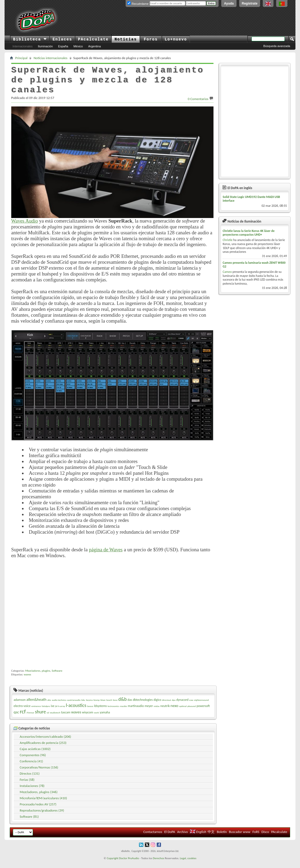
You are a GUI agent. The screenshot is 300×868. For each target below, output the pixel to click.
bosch (109, 706)
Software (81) (29, 823)
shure (40, 718)
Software (57, 677)
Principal (21, 58)
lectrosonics (114, 712)
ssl (48, 719)
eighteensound (201, 706)
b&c (83, 706)
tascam (66, 719)
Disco (265, 838)
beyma (89, 706)
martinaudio (136, 712)
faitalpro (46, 712)
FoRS (256, 838)
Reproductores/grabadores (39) (42, 817)
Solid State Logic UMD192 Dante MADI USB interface (251, 199)
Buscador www (240, 838)
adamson (20, 706)
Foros (151, 39)
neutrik (165, 712)
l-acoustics (76, 712)
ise (52, 712)
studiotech (55, 719)
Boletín (222, 838)
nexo (175, 712)
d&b (123, 706)
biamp (97, 706)
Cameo (227, 272)
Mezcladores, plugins (38, 677)
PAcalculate (93, 39)
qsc (16, 718)
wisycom (88, 719)
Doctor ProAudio (129, 865)
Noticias (125, 39)
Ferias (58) (27, 786)
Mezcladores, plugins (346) (39, 798)
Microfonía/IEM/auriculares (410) (44, 804)
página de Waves (106, 550)
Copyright (113, 865)
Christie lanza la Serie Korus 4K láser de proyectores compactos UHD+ (249, 233)
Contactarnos (153, 838)
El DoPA (170, 838)
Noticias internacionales (50, 58)
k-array (62, 712)
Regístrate (250, 3)
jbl (56, 712)
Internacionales (23, 46)
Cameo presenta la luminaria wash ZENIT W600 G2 (254, 265)
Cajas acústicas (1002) (35, 755)
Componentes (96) (33, 761)
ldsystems (100, 712)
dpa (174, 706)
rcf (23, 718)
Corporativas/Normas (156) (39, 774)
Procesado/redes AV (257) (38, 811)
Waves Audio (25, 221)
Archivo (183, 838)
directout (167, 706)
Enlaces (62, 39)
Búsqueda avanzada (277, 46)
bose (115, 706)
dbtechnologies (143, 706)
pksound (192, 712)
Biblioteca (30, 39)
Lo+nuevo (176, 39)
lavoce (90, 712)
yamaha (105, 719)
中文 (211, 838)
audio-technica (59, 706)
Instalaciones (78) (32, 792)
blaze (103, 706)
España (63, 46)
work (96, 719)
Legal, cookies (188, 865)
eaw (191, 706)
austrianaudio (74, 706)
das (130, 706)
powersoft (203, 712)
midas (157, 712)
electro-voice (22, 712)
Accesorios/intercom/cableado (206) (46, 743)
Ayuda (229, 3)
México (78, 46)
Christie (228, 240)
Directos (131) (30, 780)
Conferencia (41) (31, 768)
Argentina (94, 46)
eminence (36, 712)
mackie (123, 712)
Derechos (159, 865)
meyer (149, 712)
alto (49, 706)
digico (157, 706)
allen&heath (36, 706)
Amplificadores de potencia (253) (43, 749)
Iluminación (45, 46)
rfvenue (30, 719)
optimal (183, 712)
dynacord (182, 706)
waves (27, 681)
